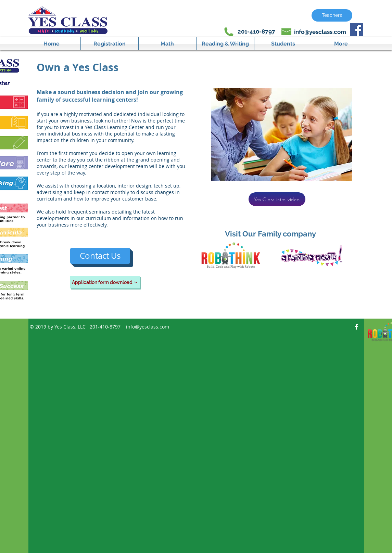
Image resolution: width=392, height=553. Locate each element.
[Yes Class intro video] (277, 199)
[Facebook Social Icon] (357, 30)
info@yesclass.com (320, 32)
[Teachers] (332, 15)
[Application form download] (105, 282)
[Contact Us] (100, 256)
